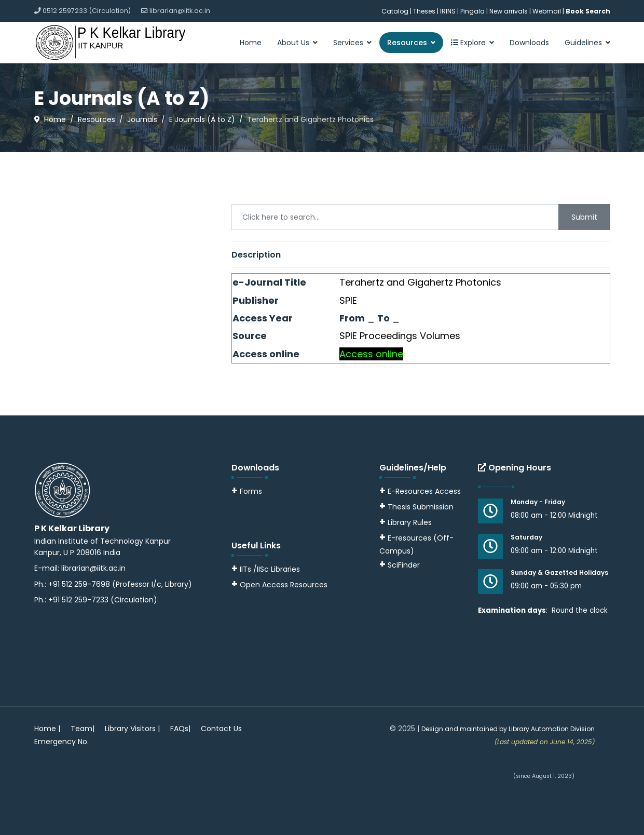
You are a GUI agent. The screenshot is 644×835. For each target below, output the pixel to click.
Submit (584, 217)
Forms (247, 491)
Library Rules (406, 522)
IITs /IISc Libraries (270, 569)
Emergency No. (61, 742)
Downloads (529, 43)
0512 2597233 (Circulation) (87, 11)
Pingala (472, 11)
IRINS (449, 11)
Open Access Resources (284, 585)
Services (348, 43)
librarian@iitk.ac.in (180, 11)
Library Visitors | (132, 729)
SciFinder (400, 565)
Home (251, 43)
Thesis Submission (421, 507)
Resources (407, 43)
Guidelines (583, 43)
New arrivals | (511, 11)
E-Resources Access (424, 491)
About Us (293, 43)
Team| (83, 729)
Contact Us (221, 729)
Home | (47, 729)
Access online (371, 354)
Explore (468, 43)
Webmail (547, 11)
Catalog (395, 11)
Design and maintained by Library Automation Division (508, 729)
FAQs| (180, 729)
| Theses (423, 11)
